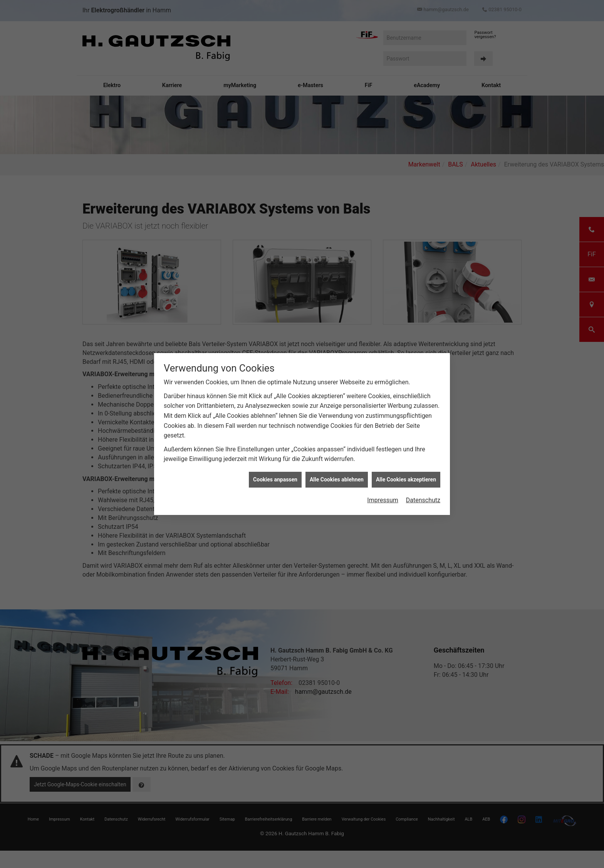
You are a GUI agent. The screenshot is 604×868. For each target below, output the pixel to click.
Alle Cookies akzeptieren (406, 458)
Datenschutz (423, 478)
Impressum (383, 478)
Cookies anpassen (275, 458)
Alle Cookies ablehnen (337, 458)
